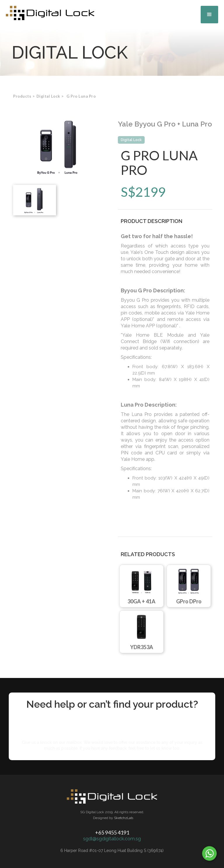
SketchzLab (124, 818)
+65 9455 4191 (112, 832)
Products (22, 96)
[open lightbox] (59, 146)
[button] (209, 15)
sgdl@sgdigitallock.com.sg (112, 839)
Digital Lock (131, 140)
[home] (50, 13)
